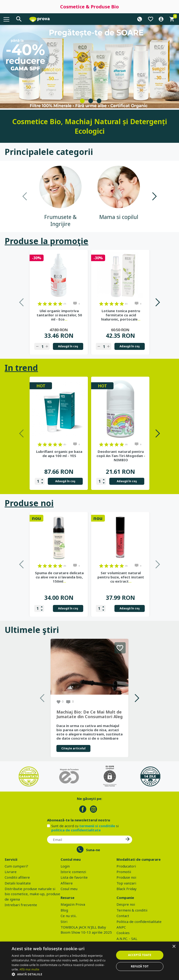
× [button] (174, 947)
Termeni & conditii (132, 910)
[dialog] (89, 961)
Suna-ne (93, 850)
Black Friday (127, 889)
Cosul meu (69, 889)
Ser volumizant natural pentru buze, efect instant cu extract (121, 577)
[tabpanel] (89, 67)
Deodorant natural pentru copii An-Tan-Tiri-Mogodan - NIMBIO (121, 456)
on (40, 304)
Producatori (126, 866)
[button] (62, 974)
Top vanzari (126, 883)
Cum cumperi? (16, 866)
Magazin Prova (73, 904)
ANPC (121, 927)
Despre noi (126, 904)
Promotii (124, 872)
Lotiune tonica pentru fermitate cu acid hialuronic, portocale (121, 315)
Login (65, 866)
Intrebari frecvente (21, 905)
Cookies (123, 933)
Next (154, 196)
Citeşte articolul (73, 748)
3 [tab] (99, 101)
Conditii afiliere (17, 877)
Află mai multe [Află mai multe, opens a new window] (29, 969)
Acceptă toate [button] (140, 955)
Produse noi (29, 503)
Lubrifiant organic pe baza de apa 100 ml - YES (59, 454)
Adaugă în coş (68, 346)
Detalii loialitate (18, 883)
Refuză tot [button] (140, 966)
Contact (123, 916)
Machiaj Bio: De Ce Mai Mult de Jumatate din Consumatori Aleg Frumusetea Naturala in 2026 (89, 714)
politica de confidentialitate (76, 830)
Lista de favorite (74, 877)
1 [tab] (82, 101)
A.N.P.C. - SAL (127, 939)
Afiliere (67, 883)
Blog (64, 910)
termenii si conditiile (97, 826)
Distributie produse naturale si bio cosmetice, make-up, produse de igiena (32, 894)
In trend (21, 368)
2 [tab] (91, 101)
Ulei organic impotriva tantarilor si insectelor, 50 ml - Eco (59, 315)
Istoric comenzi (73, 872)
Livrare (11, 872)
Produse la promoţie (46, 241)
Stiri (64, 922)
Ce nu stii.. (69, 916)
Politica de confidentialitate (139, 922)
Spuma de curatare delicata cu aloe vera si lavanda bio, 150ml (59, 577)
